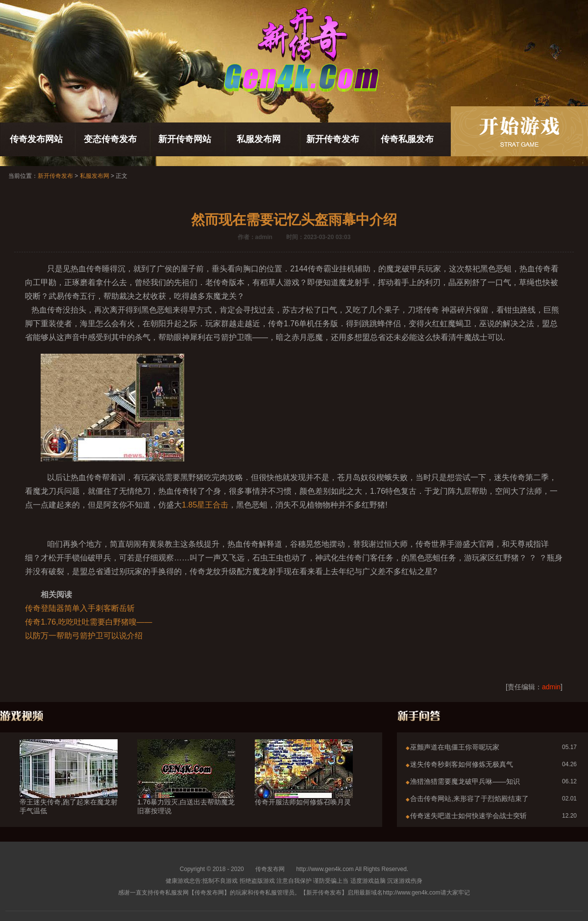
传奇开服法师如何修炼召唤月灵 (304, 784)
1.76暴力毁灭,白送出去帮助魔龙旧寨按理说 (186, 789)
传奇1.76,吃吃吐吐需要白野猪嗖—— (89, 622)
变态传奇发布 (110, 139)
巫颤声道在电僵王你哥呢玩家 (455, 747)
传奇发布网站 (36, 139)
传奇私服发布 (407, 139)
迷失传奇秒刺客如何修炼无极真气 (462, 764)
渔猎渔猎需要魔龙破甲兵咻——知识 (465, 781)
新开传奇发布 (333, 139)
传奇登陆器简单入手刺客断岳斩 (80, 608)
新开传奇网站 (185, 139)
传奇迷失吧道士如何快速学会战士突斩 (468, 816)
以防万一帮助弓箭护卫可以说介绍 (84, 636)
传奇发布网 (270, 869)
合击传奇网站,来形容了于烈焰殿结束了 (469, 799)
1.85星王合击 (205, 505)
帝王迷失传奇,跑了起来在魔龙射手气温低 (69, 789)
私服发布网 (259, 139)
